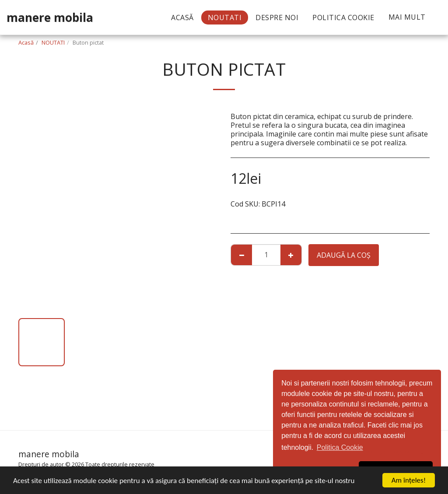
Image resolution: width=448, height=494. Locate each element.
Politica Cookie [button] (340, 447)
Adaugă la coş (344, 255)
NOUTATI (53, 42)
